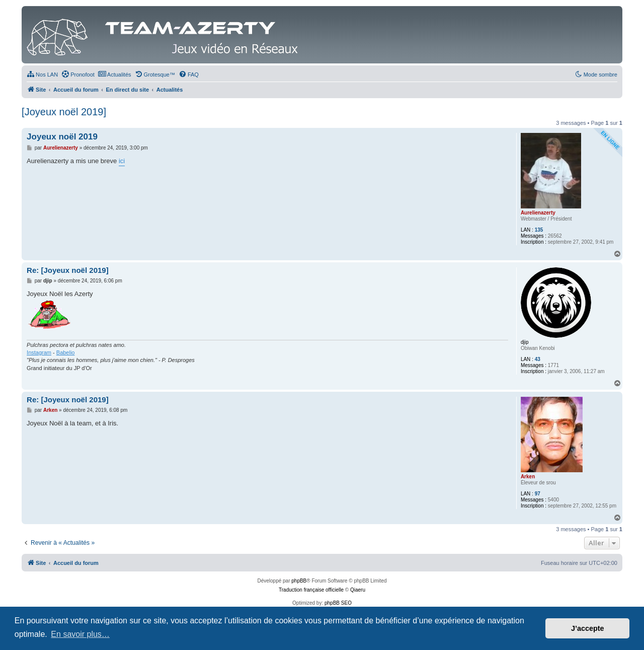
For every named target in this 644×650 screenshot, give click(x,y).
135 (539, 230)
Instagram (39, 352)
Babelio (66, 352)
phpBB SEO (338, 603)
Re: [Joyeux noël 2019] (68, 270)
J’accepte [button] (588, 628)
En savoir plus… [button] (80, 634)
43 (538, 359)
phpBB (299, 581)
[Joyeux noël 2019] (64, 112)
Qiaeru (358, 590)
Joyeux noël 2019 (62, 137)
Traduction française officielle (311, 590)
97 (538, 494)
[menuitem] (42, 75)
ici (122, 161)
